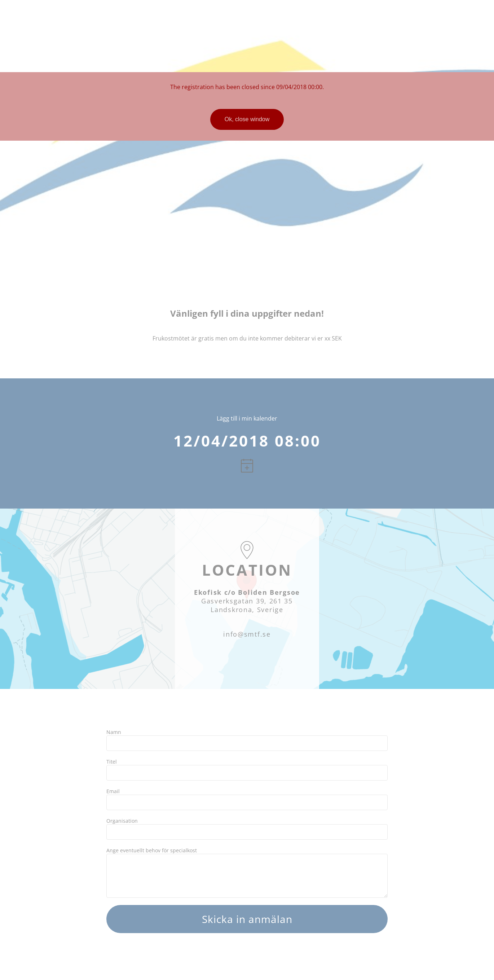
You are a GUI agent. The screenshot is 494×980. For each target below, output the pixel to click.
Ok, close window (247, 119)
